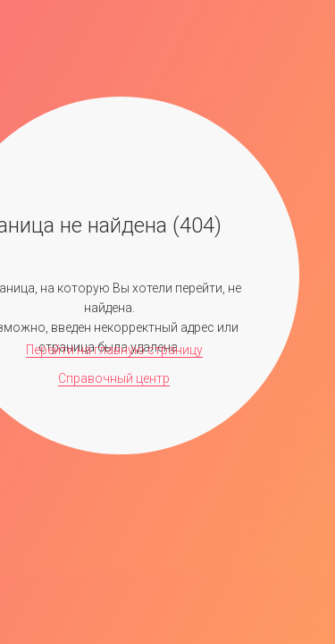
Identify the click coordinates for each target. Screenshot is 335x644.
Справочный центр (114, 378)
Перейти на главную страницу (114, 350)
